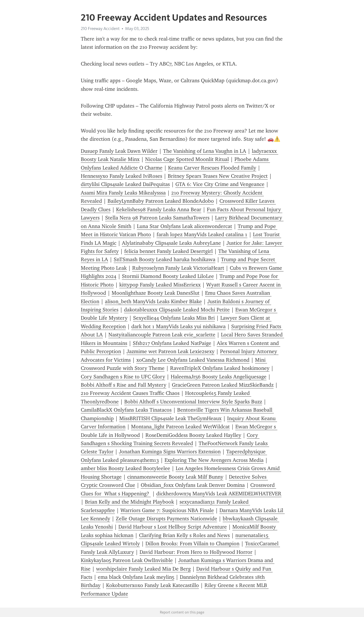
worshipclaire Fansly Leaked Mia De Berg (143, 569)
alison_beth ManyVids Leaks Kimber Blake (153, 301)
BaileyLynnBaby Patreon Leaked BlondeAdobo (161, 201)
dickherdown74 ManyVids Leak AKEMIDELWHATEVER (219, 494)
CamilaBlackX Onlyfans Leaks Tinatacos (126, 410)
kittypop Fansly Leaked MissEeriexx (160, 285)
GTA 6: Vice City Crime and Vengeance (220, 184)
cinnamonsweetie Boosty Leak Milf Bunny (175, 477)
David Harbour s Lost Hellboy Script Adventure (173, 527)
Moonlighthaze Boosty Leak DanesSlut (156, 293)
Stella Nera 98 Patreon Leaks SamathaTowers (157, 218)
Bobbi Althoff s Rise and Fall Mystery (124, 385)
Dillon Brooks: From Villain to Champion (192, 544)
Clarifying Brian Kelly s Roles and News (184, 535)
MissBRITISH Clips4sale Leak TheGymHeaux (170, 418)
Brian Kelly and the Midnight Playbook (129, 502)
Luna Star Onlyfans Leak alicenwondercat (184, 226)
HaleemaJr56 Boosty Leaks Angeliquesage (219, 377)
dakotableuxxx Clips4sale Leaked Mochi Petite (177, 310)
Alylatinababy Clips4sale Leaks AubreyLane (171, 243)
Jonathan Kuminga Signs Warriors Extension (170, 452)
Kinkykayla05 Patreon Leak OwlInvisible (127, 560)
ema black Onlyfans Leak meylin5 (136, 577)
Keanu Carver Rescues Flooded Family (212, 168)
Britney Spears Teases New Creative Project (218, 176)
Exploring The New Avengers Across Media (214, 460)
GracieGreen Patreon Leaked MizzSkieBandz (223, 385)
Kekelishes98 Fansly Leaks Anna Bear (159, 209)
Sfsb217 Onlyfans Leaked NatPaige (172, 343)
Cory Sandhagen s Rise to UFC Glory (123, 377)
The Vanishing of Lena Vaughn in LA (205, 151)
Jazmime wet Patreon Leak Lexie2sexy (171, 351)
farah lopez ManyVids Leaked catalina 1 (202, 234)
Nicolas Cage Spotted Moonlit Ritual (187, 159)
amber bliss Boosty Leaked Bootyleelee (125, 468)
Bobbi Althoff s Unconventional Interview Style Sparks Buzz (193, 402)
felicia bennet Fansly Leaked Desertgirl (168, 251)
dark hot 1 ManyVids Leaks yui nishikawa (178, 326)
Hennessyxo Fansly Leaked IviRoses (121, 176)
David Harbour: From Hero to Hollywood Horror (196, 552)
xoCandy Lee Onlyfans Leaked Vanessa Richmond (193, 360)
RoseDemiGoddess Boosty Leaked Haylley (193, 435)
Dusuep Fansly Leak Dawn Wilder (119, 151)
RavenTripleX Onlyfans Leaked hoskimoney (220, 368)
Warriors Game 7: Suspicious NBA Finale (167, 510)
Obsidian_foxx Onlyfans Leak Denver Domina (193, 485)
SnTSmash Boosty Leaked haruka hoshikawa (165, 259)
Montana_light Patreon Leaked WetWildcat (180, 427)
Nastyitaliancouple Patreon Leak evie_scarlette (162, 335)
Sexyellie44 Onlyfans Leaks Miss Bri (174, 318)
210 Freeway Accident (100, 28)
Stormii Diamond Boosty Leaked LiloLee (168, 276)
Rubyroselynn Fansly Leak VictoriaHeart (178, 268)
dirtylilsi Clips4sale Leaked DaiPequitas (125, 184)
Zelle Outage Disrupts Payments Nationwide (166, 519)
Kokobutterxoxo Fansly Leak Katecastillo (152, 585)
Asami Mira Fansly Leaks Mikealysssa (123, 193)
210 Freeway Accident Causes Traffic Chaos (130, 393)
